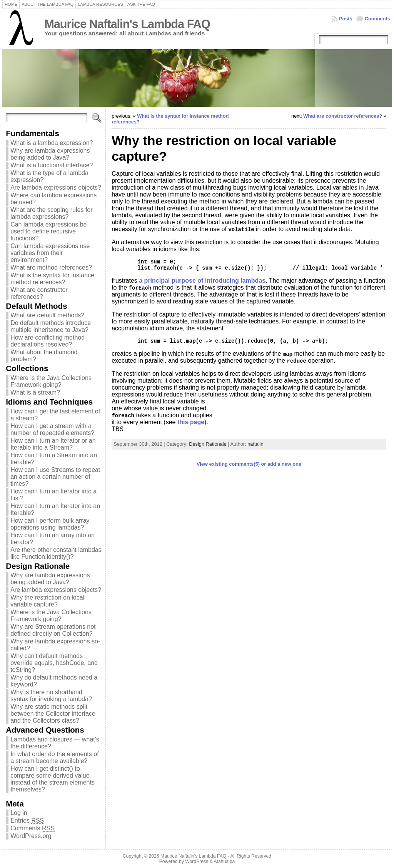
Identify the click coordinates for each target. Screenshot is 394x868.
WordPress (197, 861)
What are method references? (51, 267)
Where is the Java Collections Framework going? (51, 381)
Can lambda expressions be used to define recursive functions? (48, 231)
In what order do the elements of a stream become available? (54, 757)
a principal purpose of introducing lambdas (202, 281)
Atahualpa (224, 861)
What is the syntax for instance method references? (52, 279)
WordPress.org (31, 836)
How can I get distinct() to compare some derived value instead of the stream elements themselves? (53, 779)
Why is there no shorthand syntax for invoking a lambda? (51, 696)
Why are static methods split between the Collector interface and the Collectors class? (53, 714)
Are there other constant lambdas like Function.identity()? (56, 553)
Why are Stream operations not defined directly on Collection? (53, 630)
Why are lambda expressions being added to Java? (50, 154)
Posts (346, 19)
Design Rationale (208, 444)
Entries (27, 821)
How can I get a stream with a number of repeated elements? (52, 429)
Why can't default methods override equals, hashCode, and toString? (54, 663)
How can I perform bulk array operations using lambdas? (50, 524)
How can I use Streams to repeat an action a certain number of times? (55, 477)
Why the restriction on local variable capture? (47, 601)
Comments (377, 19)
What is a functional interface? (52, 165)
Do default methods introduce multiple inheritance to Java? (51, 326)
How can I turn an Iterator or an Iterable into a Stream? (53, 444)
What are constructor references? (39, 293)
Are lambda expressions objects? (56, 187)
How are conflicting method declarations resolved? (48, 341)
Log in (19, 813)
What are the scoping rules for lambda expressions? (51, 213)
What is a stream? (35, 392)
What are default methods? (47, 315)
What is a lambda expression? (52, 143)
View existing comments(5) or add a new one (249, 464)
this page (191, 422)
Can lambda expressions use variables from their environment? (50, 253)
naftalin (255, 444)
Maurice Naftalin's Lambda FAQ (127, 24)
